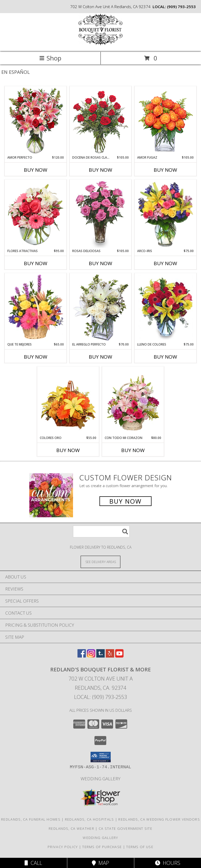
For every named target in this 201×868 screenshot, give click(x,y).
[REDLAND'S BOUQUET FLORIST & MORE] (100, 44)
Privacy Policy (63, 847)
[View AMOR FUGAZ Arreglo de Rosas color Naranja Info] (166, 121)
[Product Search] (101, 532)
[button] (101, 757)
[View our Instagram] (91, 656)
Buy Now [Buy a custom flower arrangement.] (125, 501)
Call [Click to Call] (33, 863)
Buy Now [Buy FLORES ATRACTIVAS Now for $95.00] (36, 263)
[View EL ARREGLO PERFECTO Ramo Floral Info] (101, 308)
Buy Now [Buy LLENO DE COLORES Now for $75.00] (165, 357)
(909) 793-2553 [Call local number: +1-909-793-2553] (181, 7)
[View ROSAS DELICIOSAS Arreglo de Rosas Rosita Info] (101, 214)
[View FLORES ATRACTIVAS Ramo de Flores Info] (36, 214)
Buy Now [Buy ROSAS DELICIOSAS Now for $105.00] (100, 263)
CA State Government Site (125, 828)
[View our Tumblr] (100, 656)
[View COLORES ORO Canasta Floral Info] (68, 401)
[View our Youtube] (119, 656)
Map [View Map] (100, 863)
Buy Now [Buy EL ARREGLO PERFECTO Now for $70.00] (100, 357)
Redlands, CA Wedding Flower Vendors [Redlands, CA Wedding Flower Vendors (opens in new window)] (159, 819)
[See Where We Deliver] (100, 562)
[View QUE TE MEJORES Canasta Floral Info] (36, 308)
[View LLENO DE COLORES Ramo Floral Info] (166, 308)
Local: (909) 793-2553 (100, 697)
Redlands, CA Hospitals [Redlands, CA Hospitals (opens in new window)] (90, 819)
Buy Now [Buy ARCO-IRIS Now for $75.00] (165, 263)
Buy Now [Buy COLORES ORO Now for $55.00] (68, 450)
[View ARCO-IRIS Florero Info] (166, 214)
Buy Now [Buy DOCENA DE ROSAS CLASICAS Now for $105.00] (100, 170)
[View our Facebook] (82, 656)
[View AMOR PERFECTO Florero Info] (36, 121)
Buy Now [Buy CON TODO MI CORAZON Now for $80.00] (133, 450)
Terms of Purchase (102, 847)
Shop (50, 58)
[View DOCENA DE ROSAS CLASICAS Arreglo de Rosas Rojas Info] (101, 121)
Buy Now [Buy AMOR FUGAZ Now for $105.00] (165, 170)
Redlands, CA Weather (71, 828)
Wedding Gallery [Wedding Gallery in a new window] (100, 779)
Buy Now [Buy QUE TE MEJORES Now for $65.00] (36, 357)
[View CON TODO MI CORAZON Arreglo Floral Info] (133, 401)
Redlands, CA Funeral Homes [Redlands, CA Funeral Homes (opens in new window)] (31, 819)
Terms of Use (140, 847)
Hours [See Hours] (168, 863)
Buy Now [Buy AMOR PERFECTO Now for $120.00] (36, 170)
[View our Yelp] (110, 656)
